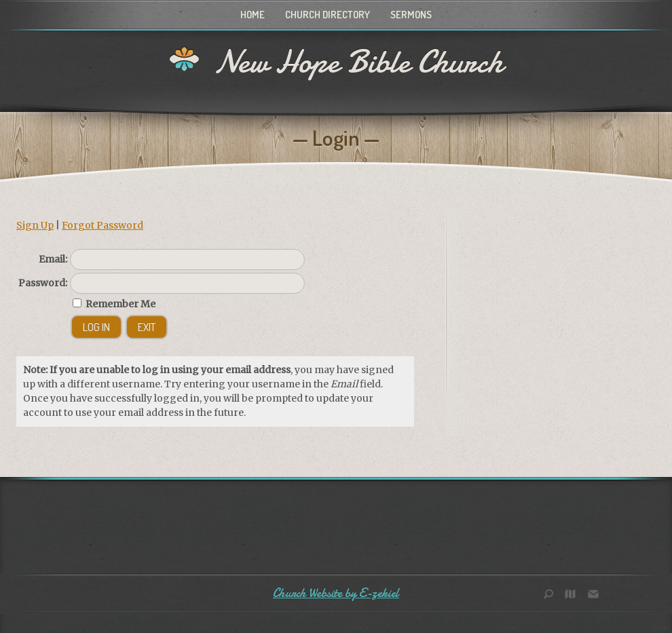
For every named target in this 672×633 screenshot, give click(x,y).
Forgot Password (102, 225)
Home (253, 15)
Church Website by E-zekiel (336, 593)
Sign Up (35, 225)
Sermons (411, 15)
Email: (53, 259)
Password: (43, 283)
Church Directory (328, 15)
